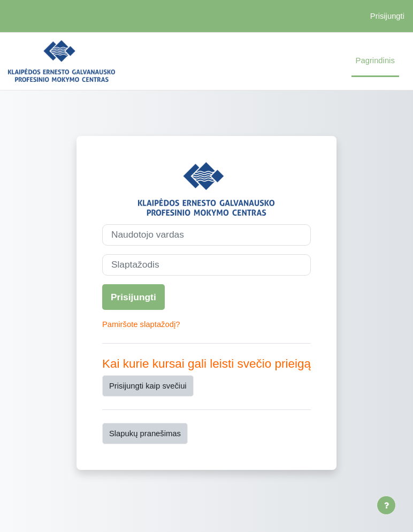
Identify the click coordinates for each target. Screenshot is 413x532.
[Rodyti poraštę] (386, 505)
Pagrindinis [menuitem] (375, 60)
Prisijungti (387, 16)
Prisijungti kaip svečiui (148, 386)
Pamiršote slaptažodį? (141, 324)
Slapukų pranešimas (145, 434)
